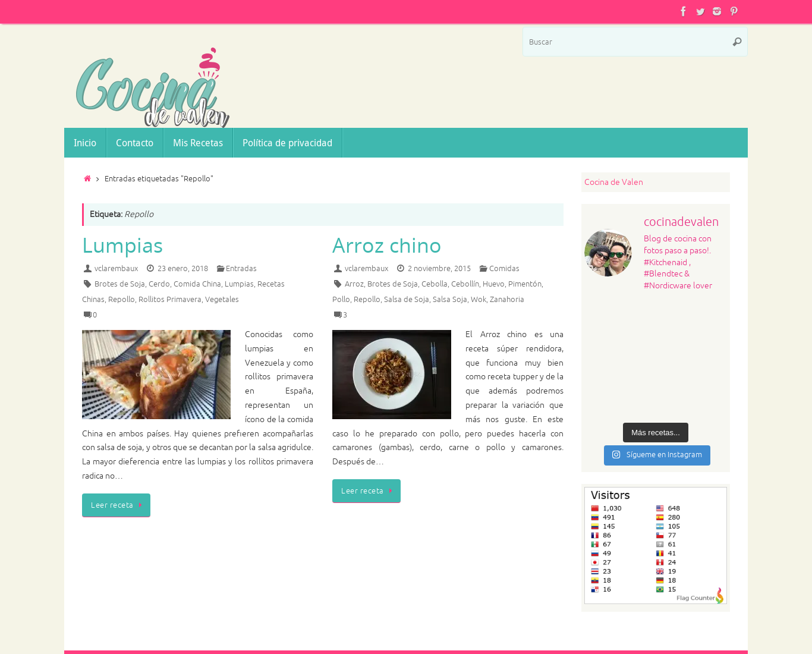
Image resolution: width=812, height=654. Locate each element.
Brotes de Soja (120, 284)
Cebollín (465, 284)
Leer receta (118, 505)
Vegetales (222, 300)
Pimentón (525, 284)
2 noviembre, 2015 (439, 269)
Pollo (341, 300)
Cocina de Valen (614, 182)
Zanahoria (507, 300)
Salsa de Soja (407, 300)
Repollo (122, 300)
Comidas (504, 269)
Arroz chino (387, 245)
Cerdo (159, 284)
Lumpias (122, 245)
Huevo (494, 284)
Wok (479, 300)
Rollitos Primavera (170, 300)
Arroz (354, 284)
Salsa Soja (450, 300)
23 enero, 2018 (183, 269)
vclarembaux (116, 269)
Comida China (197, 284)
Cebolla (435, 284)
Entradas (241, 269)
